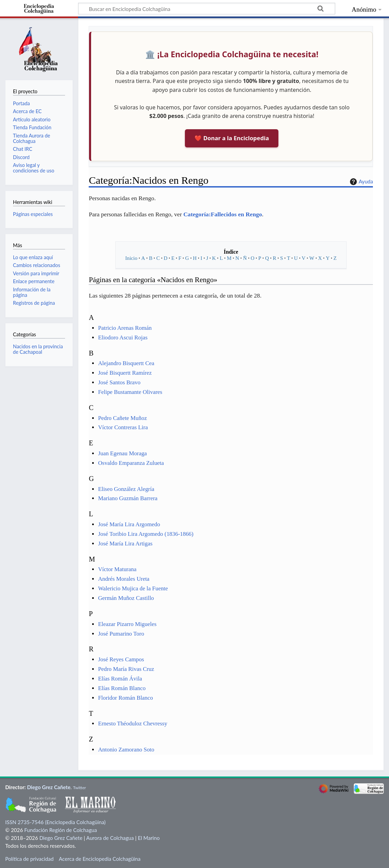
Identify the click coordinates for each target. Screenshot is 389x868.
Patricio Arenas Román (125, 328)
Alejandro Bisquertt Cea (126, 363)
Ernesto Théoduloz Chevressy (133, 724)
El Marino (149, 838)
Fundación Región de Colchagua (61, 830)
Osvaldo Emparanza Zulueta (131, 463)
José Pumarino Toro (121, 634)
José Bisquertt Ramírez (125, 373)
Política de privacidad (29, 859)
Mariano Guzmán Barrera (128, 498)
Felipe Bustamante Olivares (130, 392)
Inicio (131, 258)
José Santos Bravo (119, 382)
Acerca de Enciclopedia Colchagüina (100, 859)
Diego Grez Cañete (49, 787)
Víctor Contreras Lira (123, 427)
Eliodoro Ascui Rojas (123, 337)
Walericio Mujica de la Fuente (133, 588)
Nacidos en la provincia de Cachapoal (38, 349)
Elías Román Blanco (122, 688)
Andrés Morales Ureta (124, 579)
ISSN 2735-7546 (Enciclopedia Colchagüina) (55, 822)
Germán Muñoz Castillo (126, 598)
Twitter (79, 788)
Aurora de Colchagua (110, 838)
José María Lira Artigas (125, 544)
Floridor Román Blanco (125, 698)
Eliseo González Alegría (126, 489)
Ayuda (361, 182)
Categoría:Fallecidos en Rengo (223, 214)
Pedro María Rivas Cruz (126, 669)
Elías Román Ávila (120, 679)
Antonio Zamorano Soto (126, 750)
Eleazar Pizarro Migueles (127, 624)
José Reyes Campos (121, 659)
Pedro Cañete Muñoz (122, 418)
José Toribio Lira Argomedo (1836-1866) (146, 534)
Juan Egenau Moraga (122, 453)
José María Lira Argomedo (129, 524)
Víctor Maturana (117, 569)
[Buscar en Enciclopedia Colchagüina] (207, 9)
